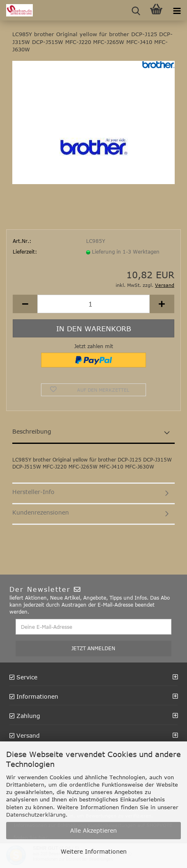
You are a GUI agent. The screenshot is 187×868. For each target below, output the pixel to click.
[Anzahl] (93, 304)
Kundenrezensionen (41, 512)
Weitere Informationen (94, 851)
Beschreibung (32, 431)
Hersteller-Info (33, 492)
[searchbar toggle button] (136, 10)
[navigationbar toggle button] (177, 10)
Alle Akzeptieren (93, 830)
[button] (25, 304)
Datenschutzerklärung (36, 815)
